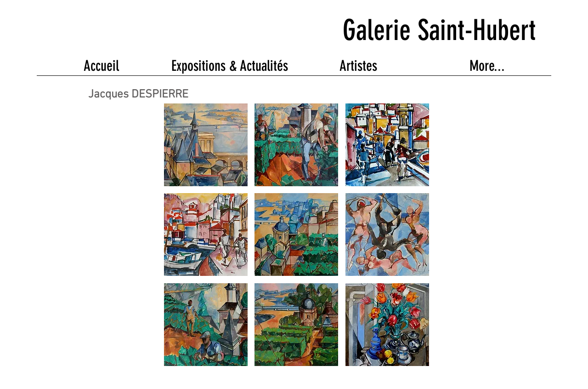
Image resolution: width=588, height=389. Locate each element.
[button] (206, 145)
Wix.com (274, 378)
